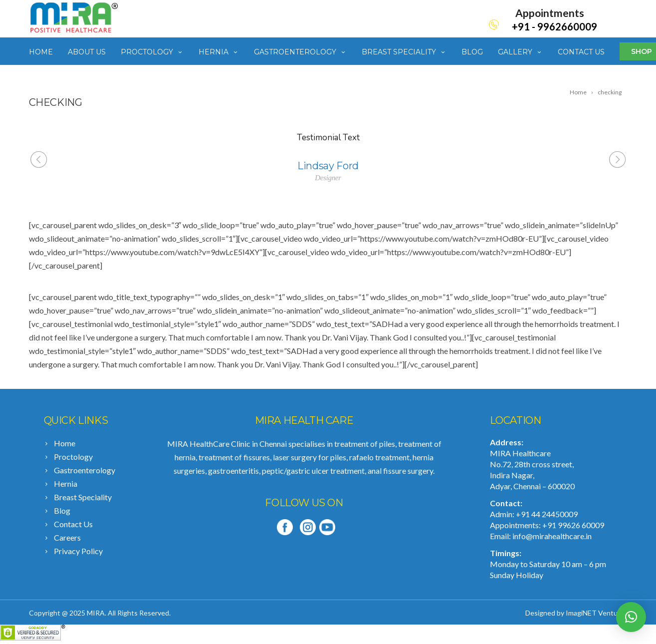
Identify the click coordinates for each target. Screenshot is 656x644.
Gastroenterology (300, 52)
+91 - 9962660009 (554, 26)
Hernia (219, 52)
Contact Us (581, 52)
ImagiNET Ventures (597, 613)
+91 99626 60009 (573, 525)
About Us (87, 52)
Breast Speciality (404, 52)
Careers (67, 537)
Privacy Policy (78, 551)
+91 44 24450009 (547, 514)
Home (41, 52)
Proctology (152, 52)
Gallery (520, 52)
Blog (472, 52)
